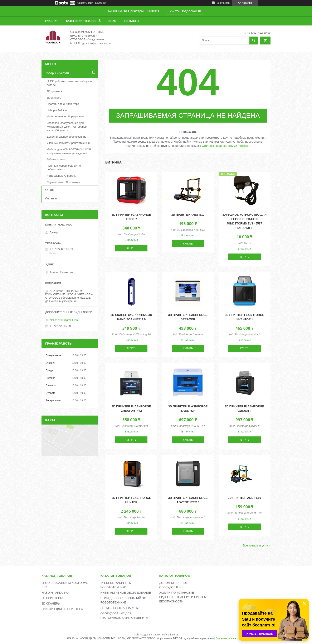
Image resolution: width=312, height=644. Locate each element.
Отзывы (51, 198)
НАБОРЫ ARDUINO (55, 593)
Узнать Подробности (185, 11)
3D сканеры (54, 98)
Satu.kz (174, 635)
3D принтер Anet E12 (188, 215)
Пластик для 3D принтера (63, 104)
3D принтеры (55, 91)
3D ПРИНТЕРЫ (52, 598)
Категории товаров (81, 21)
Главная (52, 21)
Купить (131, 248)
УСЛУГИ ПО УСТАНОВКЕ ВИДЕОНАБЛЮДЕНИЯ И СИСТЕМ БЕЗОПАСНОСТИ (183, 597)
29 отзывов (223, 3)
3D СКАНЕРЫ (51, 603)
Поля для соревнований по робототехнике (64, 168)
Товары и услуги (57, 73)
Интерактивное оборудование (66, 116)
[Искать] (254, 41)
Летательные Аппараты (62, 176)
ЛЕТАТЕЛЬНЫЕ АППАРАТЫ (119, 608)
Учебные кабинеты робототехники (68, 143)
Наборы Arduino (57, 110)
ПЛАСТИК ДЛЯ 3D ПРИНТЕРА (62, 609)
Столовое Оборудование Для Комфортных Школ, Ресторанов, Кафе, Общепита (67, 127)
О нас (112, 21)
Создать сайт (85, 3)
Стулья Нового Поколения (63, 182)
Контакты (131, 21)
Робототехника (56, 159)
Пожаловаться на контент (231, 638)
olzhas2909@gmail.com (64, 320)
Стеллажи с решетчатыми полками (226, 146)
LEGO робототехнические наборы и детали (69, 83)
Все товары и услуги (257, 545)
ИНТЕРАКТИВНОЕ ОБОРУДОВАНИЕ (126, 593)
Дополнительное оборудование (67, 137)
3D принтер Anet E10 (244, 498)
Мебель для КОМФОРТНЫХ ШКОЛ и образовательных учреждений (69, 151)
